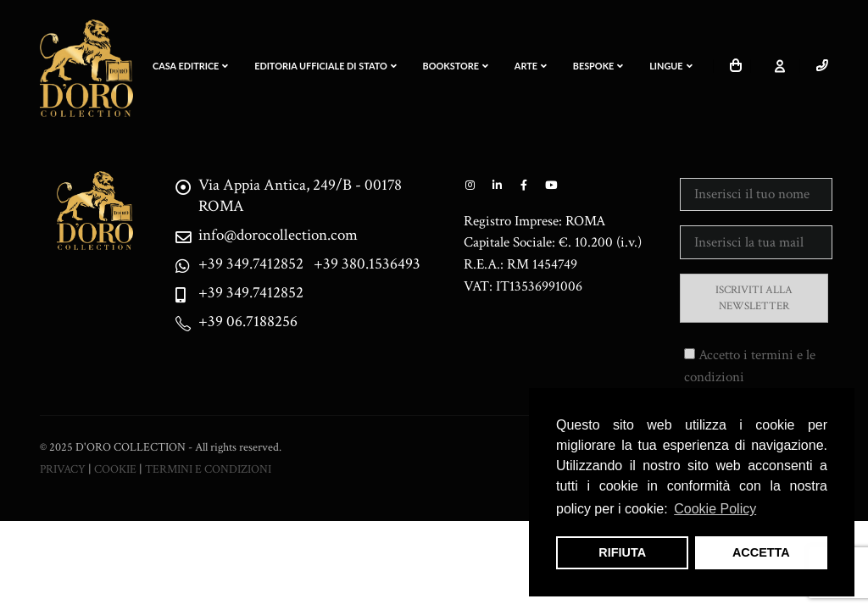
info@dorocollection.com (278, 235)
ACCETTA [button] (761, 552)
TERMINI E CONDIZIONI (208, 469)
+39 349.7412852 (251, 264)
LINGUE (670, 66)
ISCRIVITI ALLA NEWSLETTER (754, 298)
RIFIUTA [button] (622, 552)
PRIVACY (63, 469)
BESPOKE (598, 66)
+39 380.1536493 (367, 264)
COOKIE (115, 469)
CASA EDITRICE (190, 66)
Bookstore (456, 66)
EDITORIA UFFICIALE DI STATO (325, 66)
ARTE (531, 66)
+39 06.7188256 (248, 322)
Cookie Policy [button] (715, 509)
